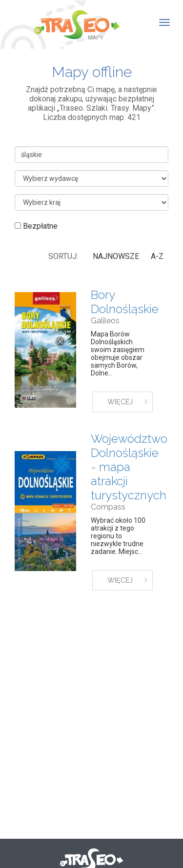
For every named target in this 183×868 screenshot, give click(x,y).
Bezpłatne (36, 226)
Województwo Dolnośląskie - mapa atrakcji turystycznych (129, 467)
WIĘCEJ (120, 402)
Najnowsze (116, 256)
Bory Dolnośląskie (125, 302)
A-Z (157, 256)
